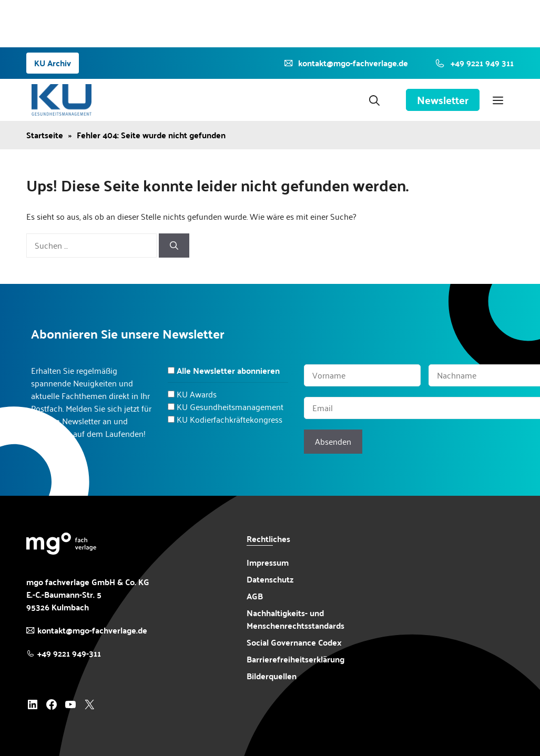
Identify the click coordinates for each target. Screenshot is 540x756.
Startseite (45, 135)
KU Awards (197, 394)
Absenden (333, 441)
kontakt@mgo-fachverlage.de (92, 630)
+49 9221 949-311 (69, 653)
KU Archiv (53, 63)
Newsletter (443, 100)
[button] (374, 100)
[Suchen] (174, 246)
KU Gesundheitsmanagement (230, 407)
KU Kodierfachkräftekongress (230, 419)
